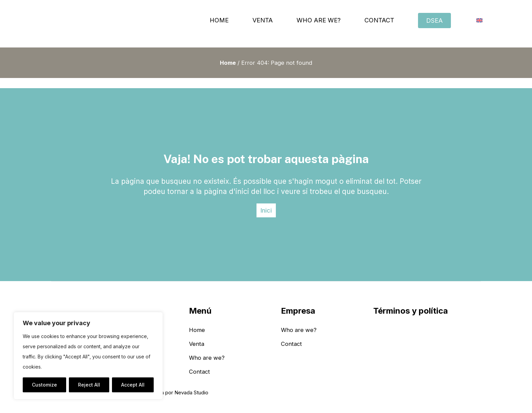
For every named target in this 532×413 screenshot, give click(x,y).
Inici (266, 210)
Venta (263, 20)
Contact (379, 20)
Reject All (89, 385)
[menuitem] (479, 20)
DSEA (434, 21)
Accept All (133, 385)
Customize (44, 385)
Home (219, 20)
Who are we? (319, 20)
